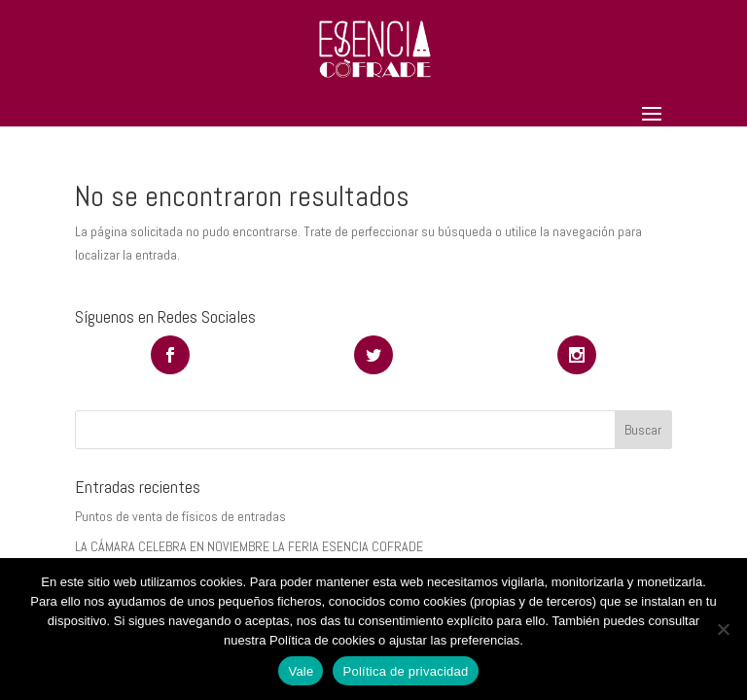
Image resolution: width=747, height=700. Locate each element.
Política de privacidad (405, 671)
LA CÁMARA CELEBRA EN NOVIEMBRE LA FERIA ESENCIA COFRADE (249, 546)
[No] (723, 629)
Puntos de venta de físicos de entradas (180, 516)
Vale (301, 671)
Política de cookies (322, 640)
